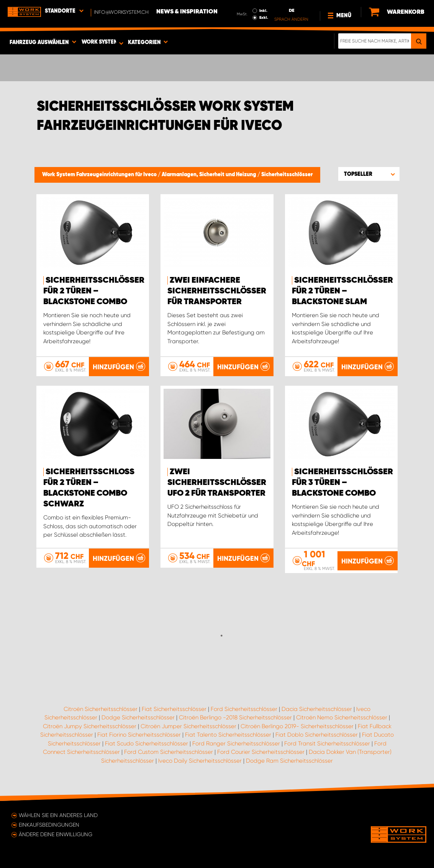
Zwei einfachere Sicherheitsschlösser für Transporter (217, 291)
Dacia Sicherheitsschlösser (317, 709)
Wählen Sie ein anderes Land (58, 815)
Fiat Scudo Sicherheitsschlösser (147, 744)
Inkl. (263, 11)
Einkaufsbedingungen (49, 825)
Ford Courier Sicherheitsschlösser (261, 752)
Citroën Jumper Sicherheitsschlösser (188, 726)
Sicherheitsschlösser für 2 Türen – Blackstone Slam (342, 291)
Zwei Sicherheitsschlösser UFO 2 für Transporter (217, 483)
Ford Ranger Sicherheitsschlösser (236, 744)
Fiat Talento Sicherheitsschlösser (228, 735)
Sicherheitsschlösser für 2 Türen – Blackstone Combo (94, 291)
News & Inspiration (187, 12)
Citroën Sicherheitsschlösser (101, 709)
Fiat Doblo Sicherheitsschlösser (317, 735)
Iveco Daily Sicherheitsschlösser (200, 761)
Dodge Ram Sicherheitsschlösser (289, 761)
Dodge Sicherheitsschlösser (138, 717)
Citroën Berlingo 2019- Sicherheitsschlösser (297, 726)
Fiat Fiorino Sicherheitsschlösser (139, 735)
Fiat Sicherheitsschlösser (174, 709)
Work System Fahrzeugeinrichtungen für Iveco (100, 175)
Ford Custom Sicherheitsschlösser (169, 752)
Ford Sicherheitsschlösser (244, 709)
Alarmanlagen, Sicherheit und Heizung (210, 175)
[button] (369, 174)
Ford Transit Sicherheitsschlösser (327, 744)
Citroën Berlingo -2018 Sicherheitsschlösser (235, 717)
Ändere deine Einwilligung (56, 834)
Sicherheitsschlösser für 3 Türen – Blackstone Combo (342, 483)
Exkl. (264, 18)
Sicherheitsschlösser (287, 175)
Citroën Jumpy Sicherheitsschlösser (90, 726)
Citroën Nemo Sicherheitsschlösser (342, 717)
